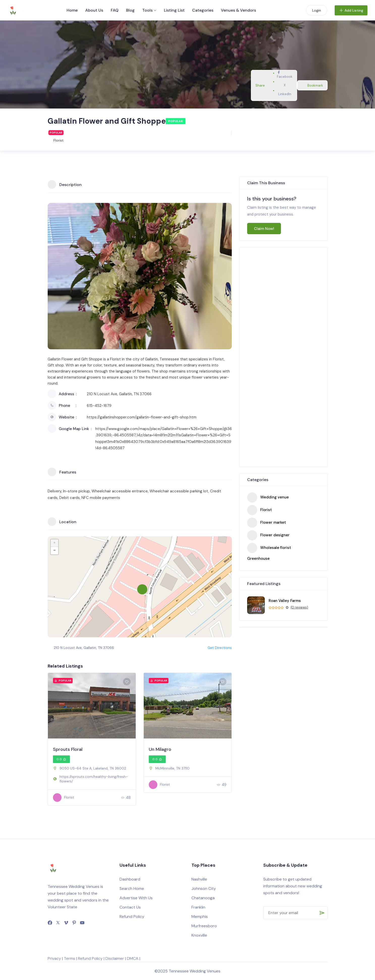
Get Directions (217, 648)
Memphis (200, 917)
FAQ (115, 10)
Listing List (174, 10)
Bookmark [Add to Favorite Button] (312, 85)
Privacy (54, 958)
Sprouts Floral (68, 749)
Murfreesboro (204, 926)
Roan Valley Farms (285, 601)
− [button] (54, 551)
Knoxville (199, 935)
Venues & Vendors (238, 10)
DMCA (133, 958)
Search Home (132, 889)
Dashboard (130, 879)
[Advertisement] (283, 358)
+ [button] (54, 543)
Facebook (285, 75)
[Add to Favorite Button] (127, 682)
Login (317, 10)
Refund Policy (132, 917)
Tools (147, 10)
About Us (94, 10)
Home (72, 10)
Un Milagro (160, 749)
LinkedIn (285, 92)
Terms (69, 958)
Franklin (198, 907)
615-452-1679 (99, 406)
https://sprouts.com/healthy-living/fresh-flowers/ (94, 779)
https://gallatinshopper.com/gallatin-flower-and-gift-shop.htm (142, 417)
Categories (203, 10)
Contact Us (130, 907)
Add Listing (351, 10)
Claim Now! (264, 229)
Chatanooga (203, 898)
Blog (130, 10)
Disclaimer (115, 958)
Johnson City (204, 889)
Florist (59, 140)
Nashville (199, 879)
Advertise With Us (136, 898)
